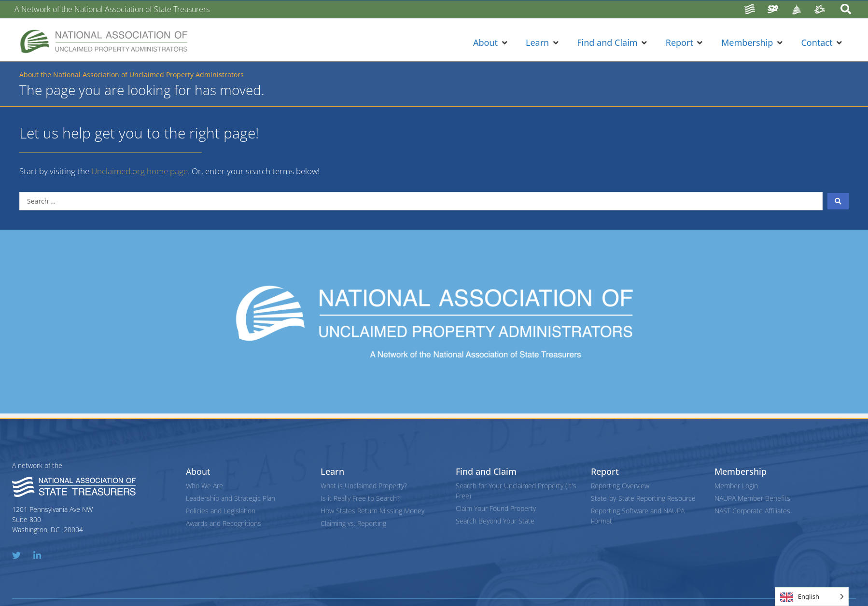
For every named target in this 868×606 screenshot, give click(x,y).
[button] (491, 43)
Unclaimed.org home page (140, 171)
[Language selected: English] (812, 597)
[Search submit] (838, 201)
